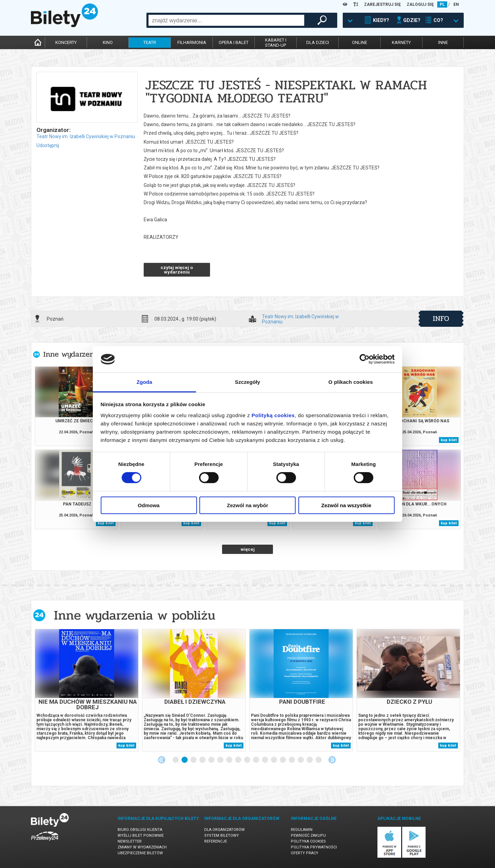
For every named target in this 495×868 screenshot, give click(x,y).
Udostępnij (48, 145)
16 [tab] (310, 760)
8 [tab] (239, 760)
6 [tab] (221, 760)
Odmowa (149, 505)
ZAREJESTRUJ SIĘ (382, 4)
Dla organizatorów (224, 830)
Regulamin (302, 830)
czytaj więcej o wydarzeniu (177, 270)
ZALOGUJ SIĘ (420, 4)
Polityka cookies (308, 841)
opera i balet (234, 42)
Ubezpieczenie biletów (140, 853)
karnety (401, 42)
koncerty (66, 42)
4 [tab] (203, 760)
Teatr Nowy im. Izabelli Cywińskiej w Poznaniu (86, 136)
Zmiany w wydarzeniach (142, 847)
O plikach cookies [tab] (350, 382)
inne (443, 42)
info (441, 319)
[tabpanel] (87, 690)
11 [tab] (265, 760)
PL (442, 4)
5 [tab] (212, 760)
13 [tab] (283, 760)
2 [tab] (185, 760)
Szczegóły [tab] (247, 382)
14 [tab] (292, 760)
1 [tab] (176, 760)
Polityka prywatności (314, 847)
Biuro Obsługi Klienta (140, 830)
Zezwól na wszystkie (346, 505)
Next (332, 760)
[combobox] (226, 20)
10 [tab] (256, 760)
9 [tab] (247, 760)
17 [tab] (319, 760)
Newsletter (130, 841)
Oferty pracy (305, 853)
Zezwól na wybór (247, 505)
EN (456, 4)
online (360, 42)
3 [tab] (194, 760)
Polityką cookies (273, 415)
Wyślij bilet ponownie (141, 836)
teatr (150, 42)
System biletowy (222, 836)
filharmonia (192, 42)
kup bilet (449, 440)
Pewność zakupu (308, 836)
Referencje (216, 841)
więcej (248, 549)
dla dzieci (318, 42)
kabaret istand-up (276, 43)
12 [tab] (274, 760)
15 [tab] (301, 760)
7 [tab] (230, 760)
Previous (162, 760)
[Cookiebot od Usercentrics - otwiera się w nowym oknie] (365, 359)
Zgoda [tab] (144, 382)
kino (108, 42)
